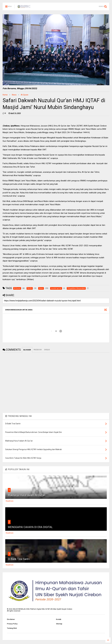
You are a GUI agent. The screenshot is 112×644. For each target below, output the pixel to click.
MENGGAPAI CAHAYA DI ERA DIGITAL (30, 527)
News (14, 95)
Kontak (59, 619)
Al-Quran (25, 95)
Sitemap (59, 624)
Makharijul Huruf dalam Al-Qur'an (26, 495)
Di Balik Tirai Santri (19, 559)
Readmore (10, 501)
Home (5, 95)
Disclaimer (11, 619)
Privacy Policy (12, 624)
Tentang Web (12, 628)
